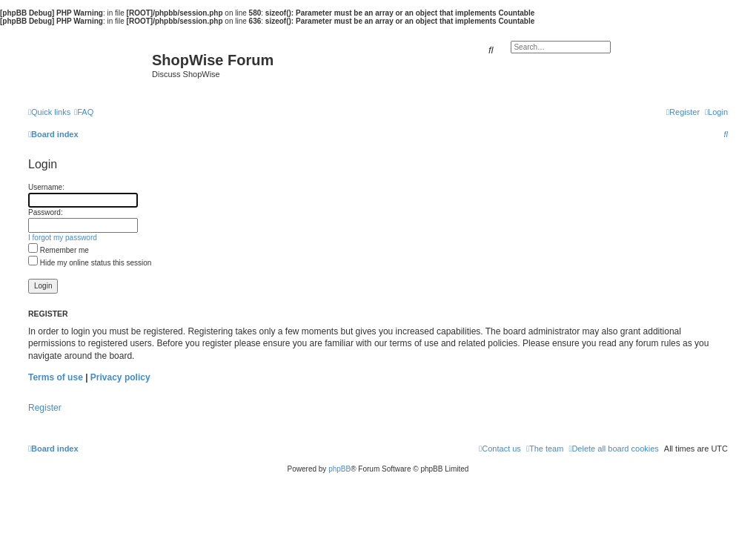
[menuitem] (84, 112)
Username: (46, 187)
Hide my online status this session (90, 263)
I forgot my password (63, 238)
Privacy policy (120, 377)
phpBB (339, 469)
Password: (46, 212)
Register (45, 408)
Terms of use (56, 377)
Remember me (59, 250)
